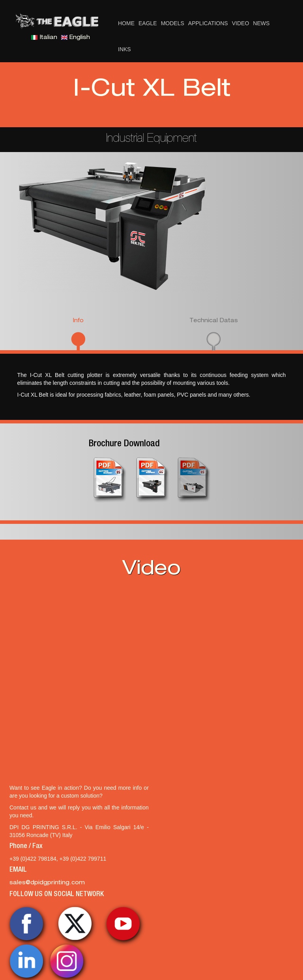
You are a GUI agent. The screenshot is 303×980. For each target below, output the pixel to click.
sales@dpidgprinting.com (47, 883)
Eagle (148, 23)
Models (173, 23)
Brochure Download (124, 444)
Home (126, 23)
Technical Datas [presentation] (214, 321)
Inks (124, 49)
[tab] (78, 333)
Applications (208, 23)
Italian (44, 38)
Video (241, 23)
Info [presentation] (78, 321)
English (76, 38)
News (261, 23)
